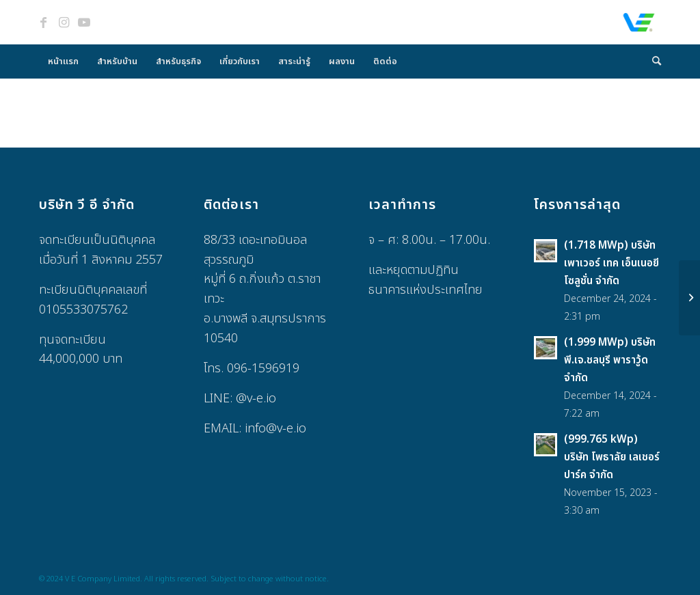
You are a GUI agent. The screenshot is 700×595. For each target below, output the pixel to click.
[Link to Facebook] (43, 23)
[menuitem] (63, 61)
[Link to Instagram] (64, 23)
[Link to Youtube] (84, 23)
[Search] (652, 61)
